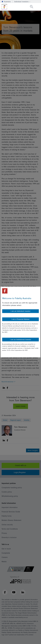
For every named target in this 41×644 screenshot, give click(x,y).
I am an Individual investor (20, 311)
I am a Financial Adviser (20, 319)
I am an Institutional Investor (21, 340)
